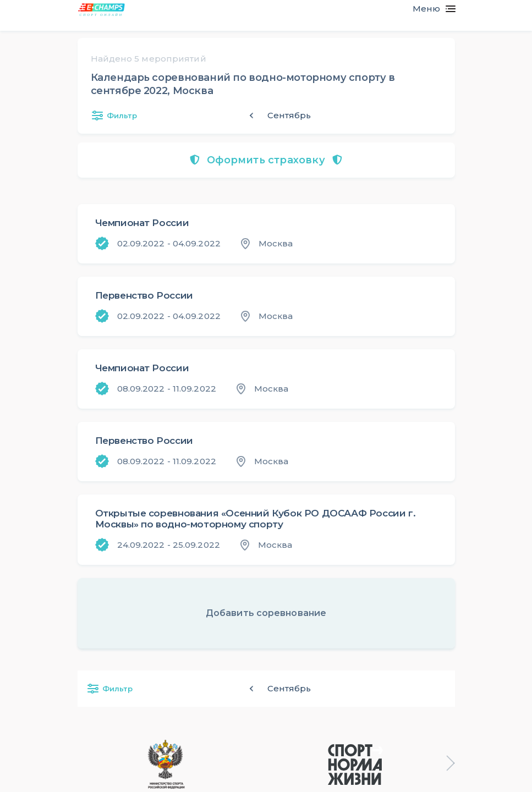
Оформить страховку (266, 160)
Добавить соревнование (266, 613)
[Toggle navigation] (429, 9)
